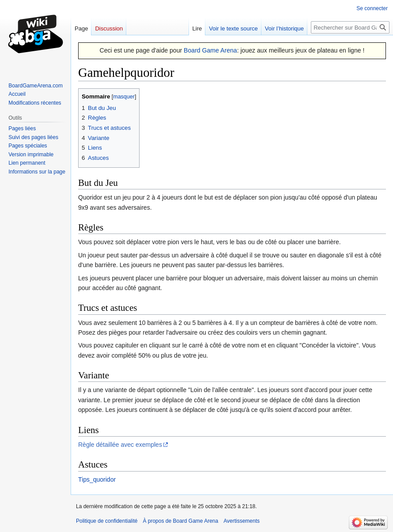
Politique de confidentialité (107, 521)
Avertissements (242, 521)
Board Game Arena (210, 50)
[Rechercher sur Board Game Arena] (350, 27)
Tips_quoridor (97, 479)
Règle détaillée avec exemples (120, 445)
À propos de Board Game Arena (180, 521)
